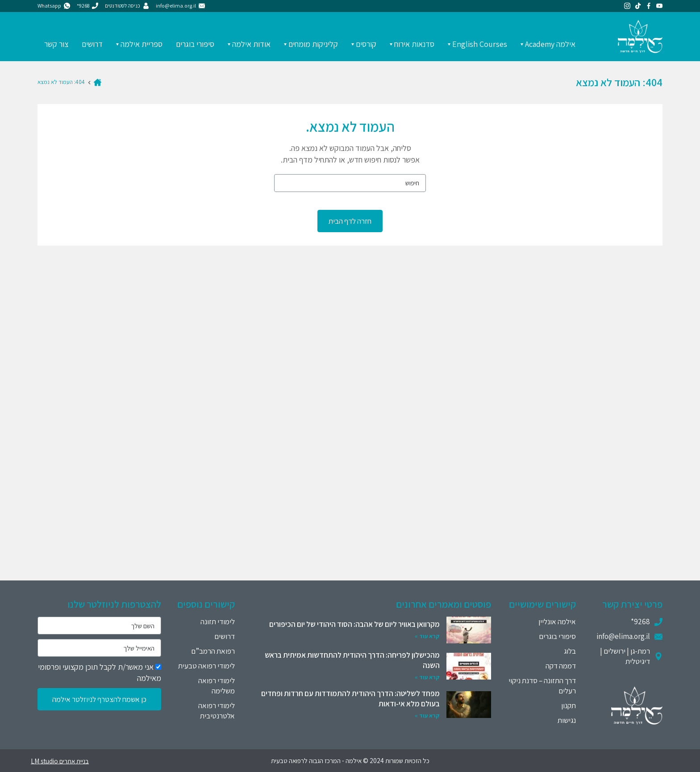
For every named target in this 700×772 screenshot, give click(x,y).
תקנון (569, 705)
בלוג (570, 651)
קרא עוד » (427, 636)
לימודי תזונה (218, 622)
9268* (640, 622)
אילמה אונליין (557, 622)
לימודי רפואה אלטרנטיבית (217, 711)
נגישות (567, 720)
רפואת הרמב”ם (213, 651)
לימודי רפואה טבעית (206, 666)
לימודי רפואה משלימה (217, 686)
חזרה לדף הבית (350, 221)
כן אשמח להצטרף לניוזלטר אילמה (99, 699)
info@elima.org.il (623, 636)
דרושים (92, 44)
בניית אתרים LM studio (60, 761)
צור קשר (56, 44)
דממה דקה (561, 666)
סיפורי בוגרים (195, 44)
